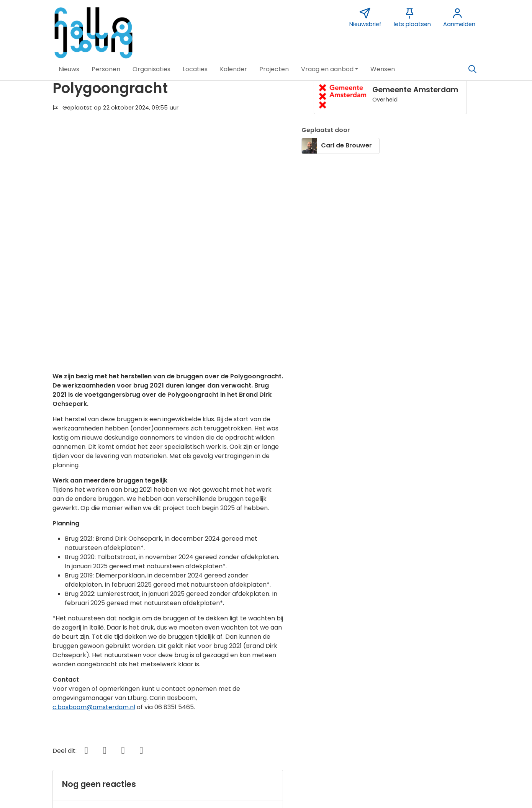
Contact (204, 673)
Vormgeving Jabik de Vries (381, 684)
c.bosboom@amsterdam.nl (94, 485)
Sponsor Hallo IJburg (222, 684)
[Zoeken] (473, 69)
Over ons (56, 684)
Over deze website (70, 673)
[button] (69, 69)
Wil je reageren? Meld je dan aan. (111, 592)
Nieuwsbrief (358, 673)
